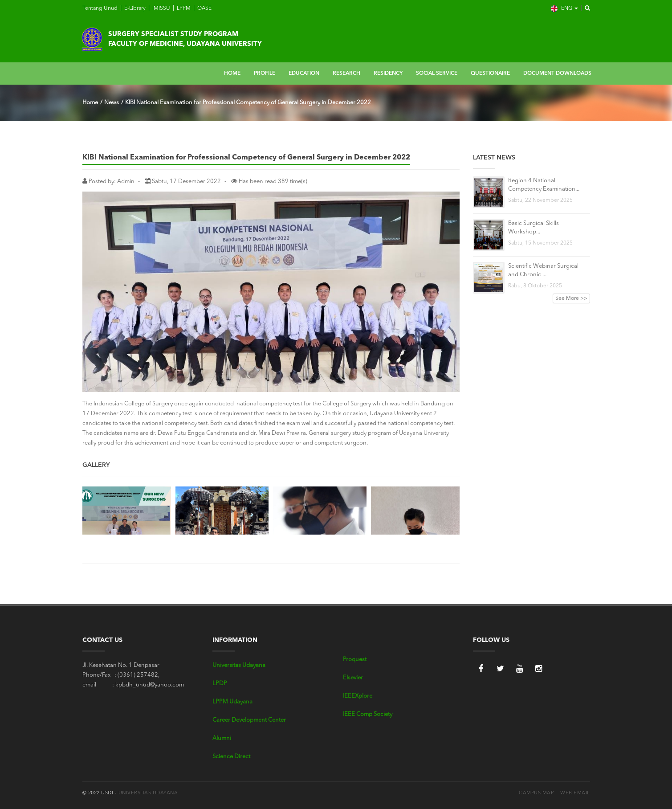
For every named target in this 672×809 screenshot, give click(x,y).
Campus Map (536, 793)
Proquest (355, 660)
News (112, 103)
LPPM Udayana (232, 702)
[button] (585, 8)
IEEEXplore (358, 696)
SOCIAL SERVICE (437, 74)
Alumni (222, 738)
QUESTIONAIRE (490, 74)
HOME (232, 74)
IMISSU (161, 8)
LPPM (183, 8)
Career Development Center (249, 720)
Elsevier (353, 678)
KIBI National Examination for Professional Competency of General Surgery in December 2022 (248, 103)
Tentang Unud (100, 8)
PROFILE (265, 74)
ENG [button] (564, 9)
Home (90, 103)
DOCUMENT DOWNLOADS (557, 74)
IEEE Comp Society (368, 714)
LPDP (220, 684)
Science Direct (231, 757)
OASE (204, 8)
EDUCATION (304, 74)
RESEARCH (346, 74)
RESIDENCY (388, 74)
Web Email (575, 793)
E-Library (134, 8)
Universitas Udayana (239, 665)
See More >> (571, 298)
